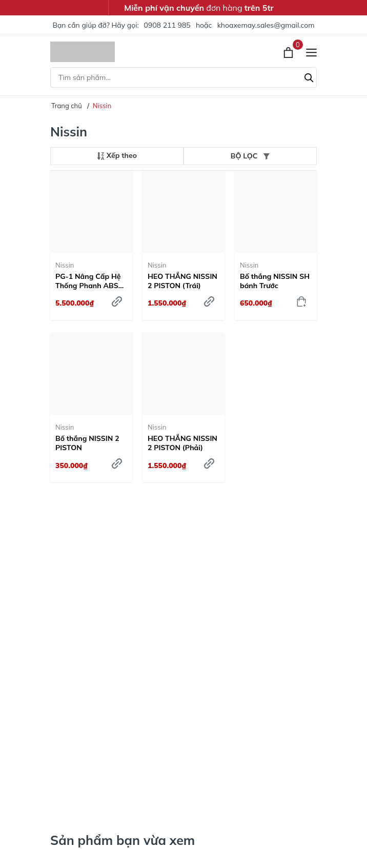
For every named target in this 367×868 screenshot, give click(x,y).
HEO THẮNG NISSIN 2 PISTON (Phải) (182, 443)
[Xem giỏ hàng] (289, 52)
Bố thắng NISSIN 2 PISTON (87, 443)
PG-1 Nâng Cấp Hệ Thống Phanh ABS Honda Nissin (88, 281)
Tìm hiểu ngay (86, 561)
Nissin (65, 265)
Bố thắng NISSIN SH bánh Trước (275, 281)
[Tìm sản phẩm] (183, 77)
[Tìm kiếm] (309, 76)
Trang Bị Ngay (86, 777)
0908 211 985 (167, 25)
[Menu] (311, 52)
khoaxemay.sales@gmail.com (266, 25)
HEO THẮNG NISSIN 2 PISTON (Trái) (182, 281)
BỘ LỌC (250, 156)
